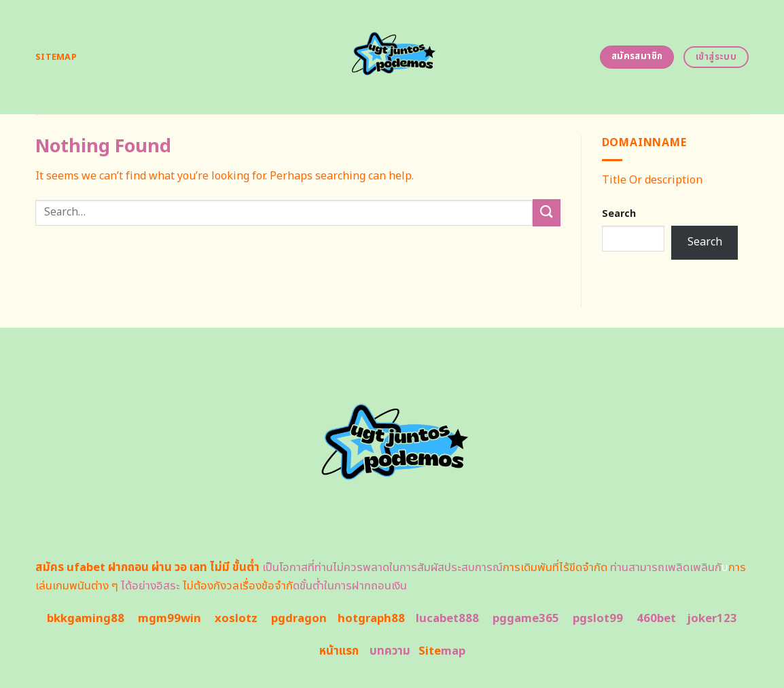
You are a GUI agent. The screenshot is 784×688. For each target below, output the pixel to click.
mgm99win (170, 619)
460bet (656, 619)
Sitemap (56, 57)
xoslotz (236, 619)
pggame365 (526, 619)
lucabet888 (447, 619)
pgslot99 (598, 619)
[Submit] (546, 212)
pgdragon (299, 619)
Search (619, 214)
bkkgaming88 (86, 619)
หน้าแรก (339, 651)
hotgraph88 (371, 619)
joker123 (712, 619)
